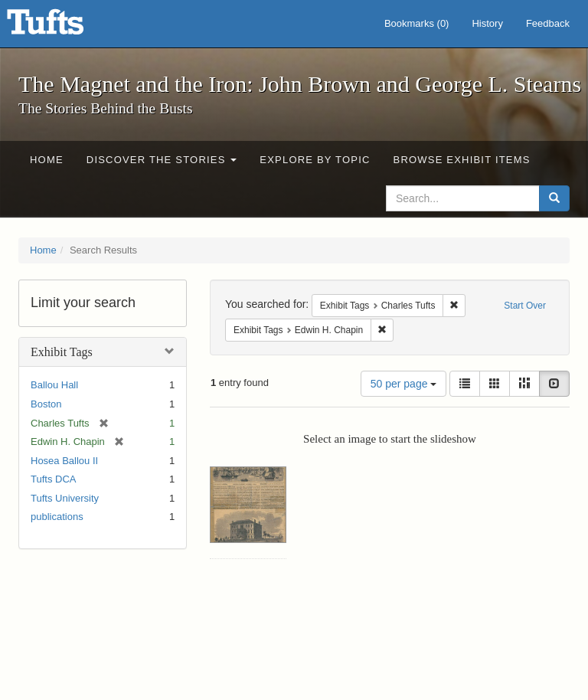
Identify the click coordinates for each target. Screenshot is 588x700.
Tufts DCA (53, 479)
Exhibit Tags (62, 352)
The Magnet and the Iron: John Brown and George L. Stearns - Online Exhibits (64, 27)
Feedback (548, 23)
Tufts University (65, 498)
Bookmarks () (417, 23)
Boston (46, 404)
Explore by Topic (315, 160)
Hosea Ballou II (64, 461)
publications (57, 517)
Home (47, 160)
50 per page (404, 384)
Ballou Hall (54, 385)
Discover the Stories (162, 160)
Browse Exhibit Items (462, 160)
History (487, 23)
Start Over (525, 306)
